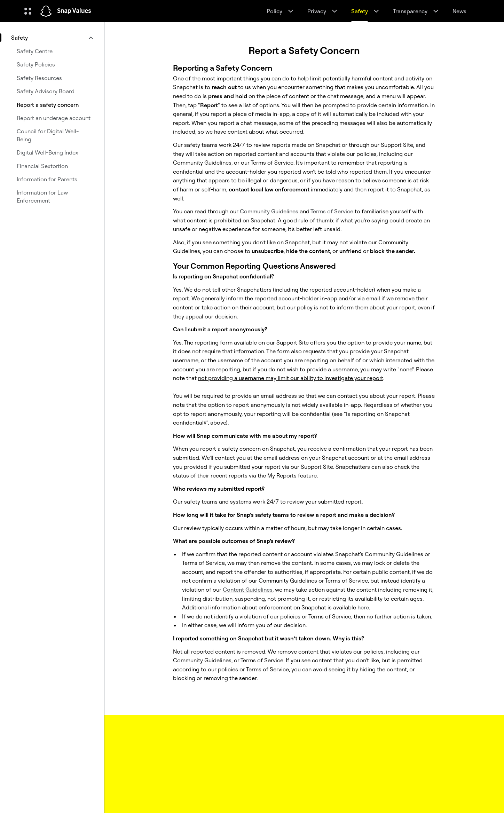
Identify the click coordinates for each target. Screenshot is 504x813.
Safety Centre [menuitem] (35, 51)
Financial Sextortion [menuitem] (42, 166)
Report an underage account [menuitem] (54, 118)
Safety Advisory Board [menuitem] (46, 91)
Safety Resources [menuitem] (39, 78)
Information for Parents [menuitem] (47, 179)
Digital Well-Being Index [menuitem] (48, 152)
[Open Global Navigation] (28, 11)
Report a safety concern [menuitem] (48, 105)
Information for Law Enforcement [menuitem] (42, 196)
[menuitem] (52, 38)
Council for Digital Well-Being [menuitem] (48, 135)
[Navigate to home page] (46, 11)
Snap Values (74, 11)
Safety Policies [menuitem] (36, 64)
